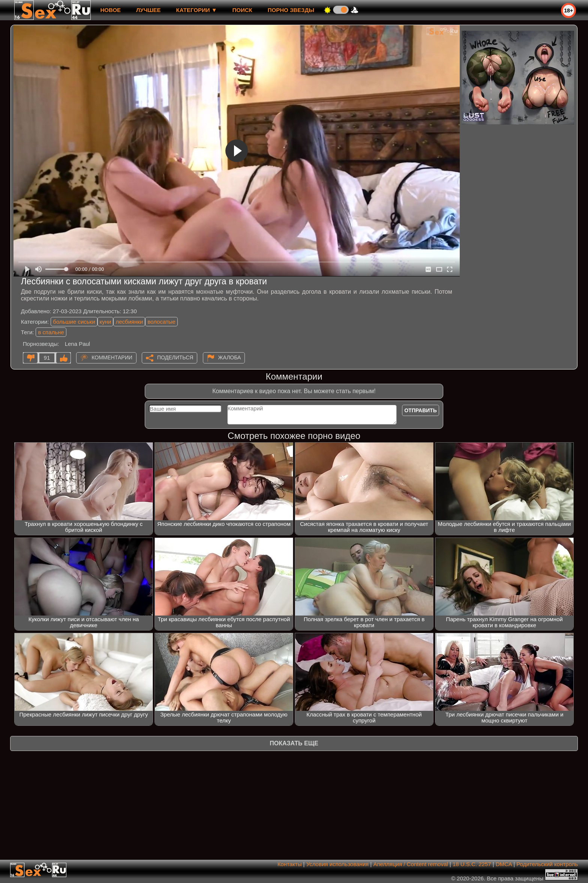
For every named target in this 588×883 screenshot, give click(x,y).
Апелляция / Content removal (410, 864)
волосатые (161, 322)
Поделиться (175, 357)
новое (110, 10)
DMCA (504, 864)
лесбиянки (129, 322)
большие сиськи (74, 322)
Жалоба (230, 357)
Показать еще (294, 743)
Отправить (421, 410)
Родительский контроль (547, 864)
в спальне (51, 332)
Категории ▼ (197, 10)
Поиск (242, 10)
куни (106, 322)
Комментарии (112, 357)
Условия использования (338, 864)
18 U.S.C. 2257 (472, 864)
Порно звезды (291, 10)
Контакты (290, 864)
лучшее (148, 10)
